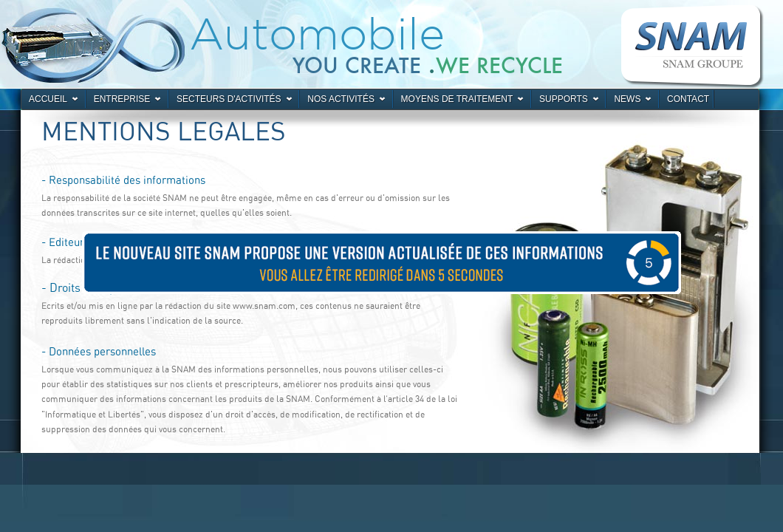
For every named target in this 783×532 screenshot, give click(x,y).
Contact (688, 99)
